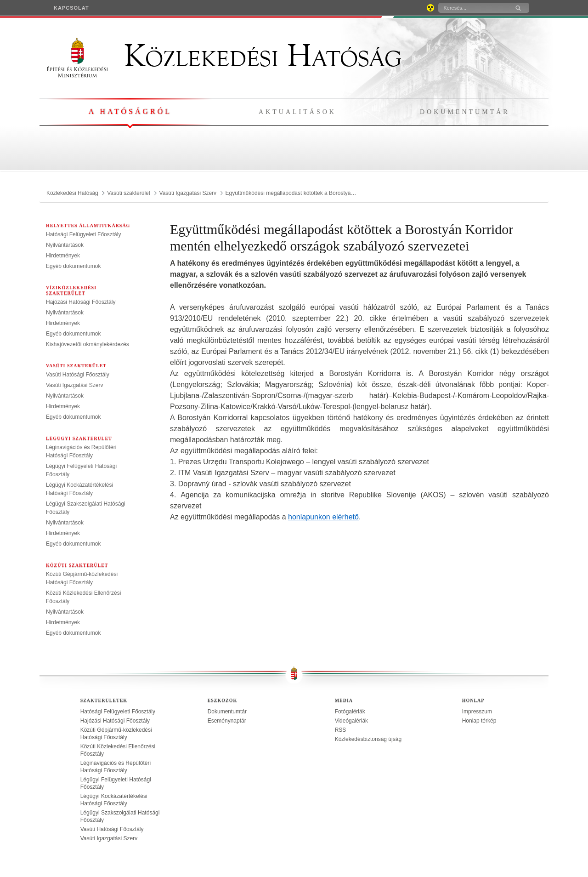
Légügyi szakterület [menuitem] (79, 438)
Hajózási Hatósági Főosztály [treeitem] (81, 302)
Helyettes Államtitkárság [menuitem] (88, 225)
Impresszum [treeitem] (477, 712)
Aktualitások (297, 112)
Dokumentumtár (465, 112)
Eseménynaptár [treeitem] (227, 721)
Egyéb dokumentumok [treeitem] (73, 266)
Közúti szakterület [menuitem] (77, 565)
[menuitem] (71, 8)
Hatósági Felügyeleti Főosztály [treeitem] (83, 234)
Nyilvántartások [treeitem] (65, 245)
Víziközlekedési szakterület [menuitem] (71, 290)
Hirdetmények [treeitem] (63, 256)
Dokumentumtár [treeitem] (227, 712)
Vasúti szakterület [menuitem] (76, 366)
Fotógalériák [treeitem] (350, 712)
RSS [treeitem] (341, 730)
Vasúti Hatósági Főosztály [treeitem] (78, 375)
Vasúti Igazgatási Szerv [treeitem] (75, 385)
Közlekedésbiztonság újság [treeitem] (368, 739)
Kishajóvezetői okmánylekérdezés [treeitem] (88, 344)
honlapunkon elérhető (323, 517)
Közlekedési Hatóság (224, 56)
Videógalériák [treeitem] (352, 721)
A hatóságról (130, 111)
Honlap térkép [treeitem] (479, 721)
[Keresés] (473, 8)
